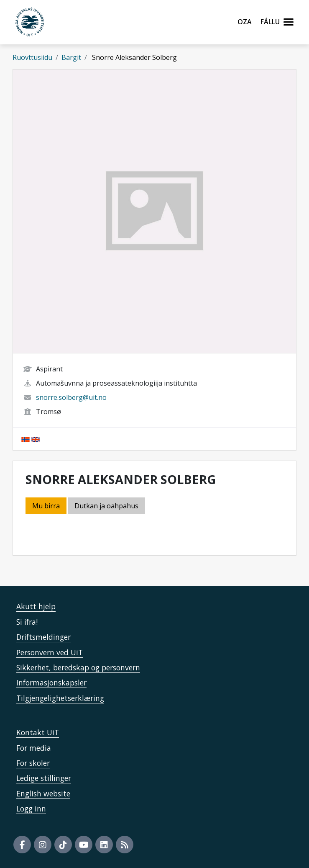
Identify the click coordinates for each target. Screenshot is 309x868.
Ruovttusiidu (32, 57)
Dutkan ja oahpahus (106, 506)
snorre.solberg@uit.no (71, 397)
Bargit (71, 57)
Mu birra (46, 506)
